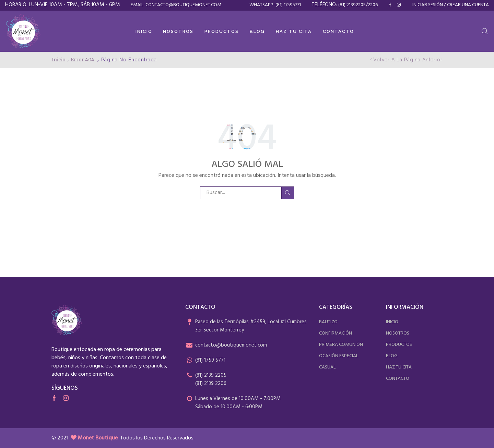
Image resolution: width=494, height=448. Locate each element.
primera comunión (341, 345)
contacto (398, 379)
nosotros (398, 333)
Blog (257, 31)
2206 (373, 5)
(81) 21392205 (352, 5)
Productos (222, 31)
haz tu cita (399, 367)
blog (392, 356)
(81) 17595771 (288, 5)
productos (399, 345)
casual (327, 367)
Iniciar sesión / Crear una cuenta (451, 5)
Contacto (338, 31)
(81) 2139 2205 (211, 375)
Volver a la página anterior (408, 60)
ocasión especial (339, 356)
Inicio (144, 31)
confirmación (336, 333)
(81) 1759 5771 (210, 360)
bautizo (328, 322)
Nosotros (178, 31)
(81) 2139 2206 (211, 384)
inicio (392, 322)
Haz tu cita (294, 31)
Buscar (288, 193)
